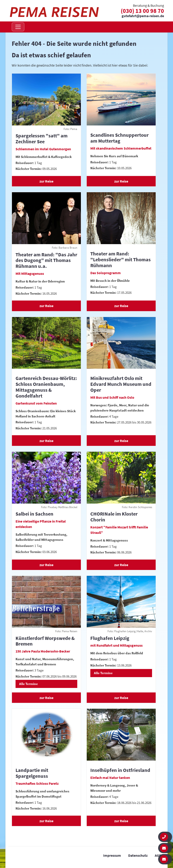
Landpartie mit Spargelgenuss (32, 773)
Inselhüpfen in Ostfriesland (120, 770)
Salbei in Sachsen (34, 514)
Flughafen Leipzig (110, 638)
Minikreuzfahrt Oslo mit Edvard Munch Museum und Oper (121, 384)
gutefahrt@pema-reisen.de (143, 16)
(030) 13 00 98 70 (142, 11)
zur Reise (46, 181)
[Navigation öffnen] (18, 27)
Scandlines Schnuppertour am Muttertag (120, 138)
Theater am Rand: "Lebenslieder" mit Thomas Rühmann (121, 259)
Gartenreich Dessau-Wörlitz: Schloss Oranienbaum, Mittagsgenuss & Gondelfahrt (46, 387)
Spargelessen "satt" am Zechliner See (42, 139)
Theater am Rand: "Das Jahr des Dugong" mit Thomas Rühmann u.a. (46, 260)
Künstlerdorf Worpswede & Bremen (45, 641)
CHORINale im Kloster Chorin (114, 517)
